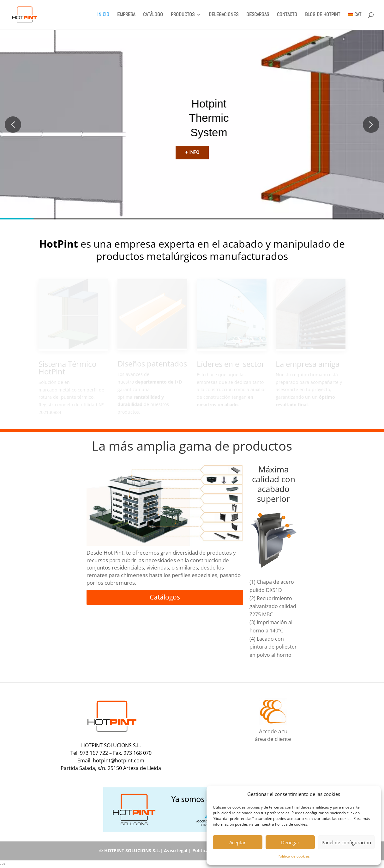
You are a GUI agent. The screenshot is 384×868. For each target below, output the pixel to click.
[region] (192, 125)
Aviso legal (176, 850)
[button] (371, 794)
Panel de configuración (346, 842)
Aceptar (237, 842)
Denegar (290, 842)
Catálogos (165, 597)
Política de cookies (294, 856)
